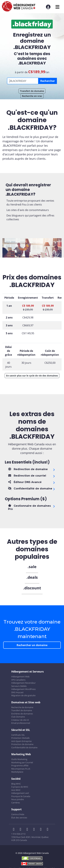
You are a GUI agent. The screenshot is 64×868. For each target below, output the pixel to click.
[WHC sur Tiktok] (48, 830)
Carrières (16, 803)
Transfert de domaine (32, 91)
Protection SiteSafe (20, 738)
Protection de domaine (22, 744)
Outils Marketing (19, 759)
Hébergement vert (20, 793)
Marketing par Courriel (22, 762)
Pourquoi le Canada (21, 796)
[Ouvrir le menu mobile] (57, 7)
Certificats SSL (18, 735)
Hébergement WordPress (23, 689)
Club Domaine (18, 717)
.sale (32, 567)
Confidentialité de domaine (24, 747)
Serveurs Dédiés (19, 686)
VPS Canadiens (18, 680)
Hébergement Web (20, 677)
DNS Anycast (17, 692)
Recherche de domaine (22, 707)
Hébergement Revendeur (23, 683)
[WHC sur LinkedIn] (28, 830)
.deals (32, 577)
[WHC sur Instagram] (35, 830)
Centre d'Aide (18, 814)
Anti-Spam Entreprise (21, 741)
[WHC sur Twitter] (21, 830)
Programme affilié (20, 766)
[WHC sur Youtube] (42, 830)
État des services (19, 818)
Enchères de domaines (22, 714)
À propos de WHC (20, 787)
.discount (32, 588)
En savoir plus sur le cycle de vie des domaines (32, 376)
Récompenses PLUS (21, 769)
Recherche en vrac (32, 96)
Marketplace (17, 772)
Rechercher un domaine (32, 645)
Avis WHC (16, 790)
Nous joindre (17, 799)
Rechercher (48, 81)
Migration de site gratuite (23, 695)
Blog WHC (16, 784)
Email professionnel (21, 723)
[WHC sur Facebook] (15, 830)
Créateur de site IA (20, 720)
